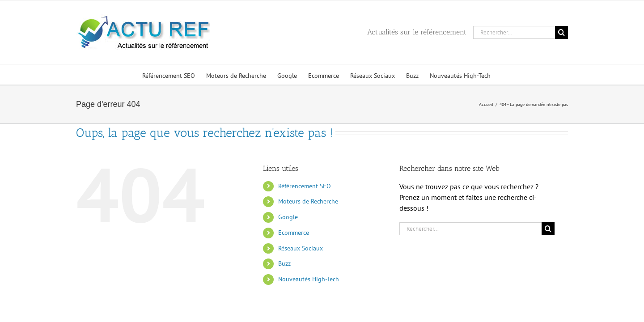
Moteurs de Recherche (308, 201)
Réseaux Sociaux (301, 248)
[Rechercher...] (514, 32)
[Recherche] (561, 32)
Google (288, 217)
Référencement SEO (305, 186)
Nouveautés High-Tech (309, 279)
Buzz (284, 263)
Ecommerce (294, 233)
